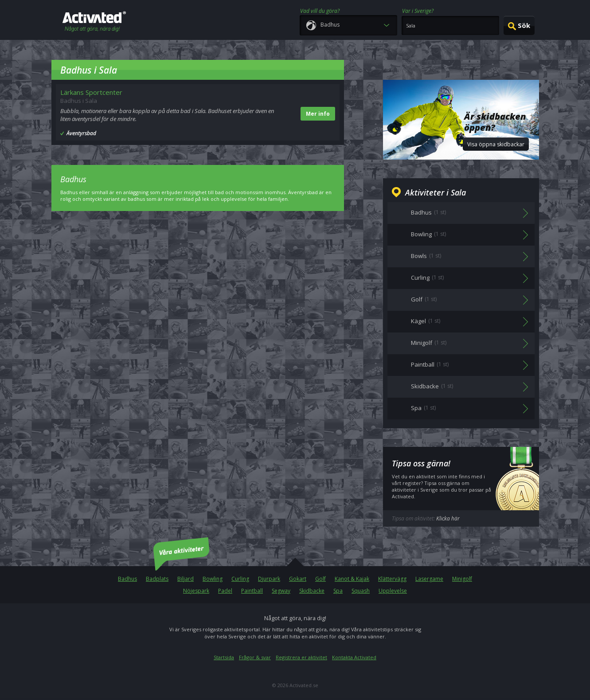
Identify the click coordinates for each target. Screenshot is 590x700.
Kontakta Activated (354, 657)
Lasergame (429, 579)
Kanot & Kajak (352, 579)
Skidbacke (312, 591)
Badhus (127, 579)
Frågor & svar (255, 657)
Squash (361, 591)
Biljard (186, 579)
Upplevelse (393, 591)
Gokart (298, 579)
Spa (338, 591)
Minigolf (462, 579)
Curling (240, 579)
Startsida (224, 657)
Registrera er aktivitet (301, 657)
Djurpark (269, 579)
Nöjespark (196, 591)
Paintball (252, 591)
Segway (281, 591)
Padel (225, 591)
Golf (320, 579)
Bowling (213, 579)
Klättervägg (392, 579)
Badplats (157, 579)
